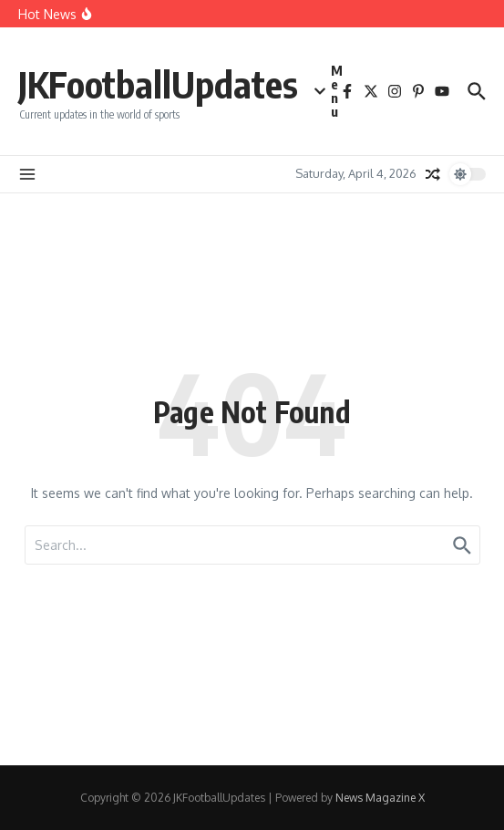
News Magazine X (380, 798)
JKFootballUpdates (158, 84)
